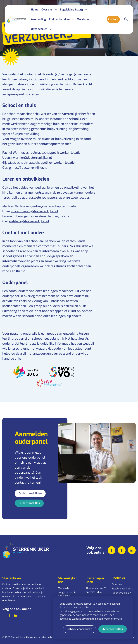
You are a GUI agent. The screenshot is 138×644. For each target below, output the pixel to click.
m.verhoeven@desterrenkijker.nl (35, 211)
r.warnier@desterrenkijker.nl (32, 158)
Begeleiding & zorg (122, 589)
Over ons (117, 584)
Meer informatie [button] (113, 619)
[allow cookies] (113, 629)
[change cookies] (80, 629)
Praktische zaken (121, 593)
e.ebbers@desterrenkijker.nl (29, 221)
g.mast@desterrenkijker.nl (28, 168)
